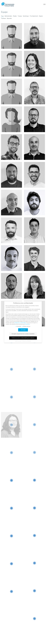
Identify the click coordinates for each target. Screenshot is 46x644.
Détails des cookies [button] (18, 341)
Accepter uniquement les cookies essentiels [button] (23, 334)
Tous (2, 16)
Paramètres (27, 324)
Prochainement (34, 16)
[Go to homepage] (8, 4)
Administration (8, 16)
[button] (44, 4)
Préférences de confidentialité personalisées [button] (23, 338)
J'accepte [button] (23, 330)
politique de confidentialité (20, 323)
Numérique (26, 16)
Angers (41, 16)
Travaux (20, 16)
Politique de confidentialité (27, 341)
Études (15, 16)
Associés (9, 18)
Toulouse (3, 18)
